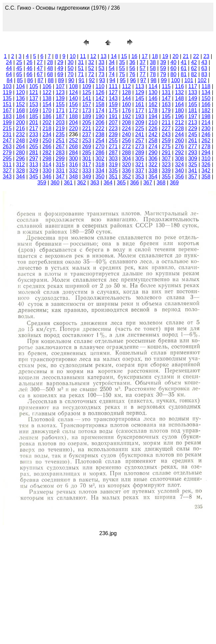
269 (87, 146)
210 (153, 122)
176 (126, 110)
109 (87, 86)
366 (134, 183)
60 (173, 68)
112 (126, 86)
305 (140, 158)
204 (73, 122)
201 (34, 122)
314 (47, 165)
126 (100, 92)
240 (126, 134)
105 (34, 86)
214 (206, 122)
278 (206, 146)
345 (34, 177)
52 (91, 68)
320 (126, 165)
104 (20, 86)
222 (100, 128)
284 (73, 152)
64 (9, 74)
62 (194, 68)
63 (204, 68)
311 (7, 165)
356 (179, 177)
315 (60, 165)
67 (40, 74)
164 (179, 104)
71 (81, 74)
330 (47, 171)
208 (126, 122)
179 (166, 110)
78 (153, 74)
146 (153, 98)
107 (60, 86)
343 (7, 177)
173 (87, 110)
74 (112, 74)
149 (193, 98)
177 (140, 110)
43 (204, 62)
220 (73, 128)
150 (206, 98)
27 (40, 62)
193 (140, 116)
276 (179, 146)
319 (113, 165)
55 (122, 68)
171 (60, 110)
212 (179, 122)
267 (60, 146)
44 (9, 68)
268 (73, 146)
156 (73, 104)
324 (179, 165)
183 (7, 116)
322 (153, 165)
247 (7, 140)
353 (140, 177)
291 (166, 152)
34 (112, 62)
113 (140, 86)
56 (132, 68)
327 (7, 171)
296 (20, 158)
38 (153, 62)
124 (73, 92)
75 (122, 74)
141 (87, 98)
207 (113, 122)
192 (126, 116)
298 (47, 158)
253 (87, 140)
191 (113, 116)
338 (153, 171)
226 (153, 128)
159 (113, 104)
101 (189, 80)
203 (60, 122)
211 (166, 122)
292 (179, 152)
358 (206, 177)
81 (184, 74)
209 (140, 122)
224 (126, 128)
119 (7, 92)
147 (166, 98)
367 (148, 183)
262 (206, 140)
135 (7, 98)
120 (20, 92)
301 (87, 158)
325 (193, 165)
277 (193, 146)
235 (60, 134)
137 (34, 98)
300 (73, 158)
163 (166, 104)
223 (113, 128)
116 (179, 86)
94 (112, 80)
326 (206, 165)
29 (60, 62)
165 (193, 104)
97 (143, 80)
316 (73, 165)
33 (101, 62)
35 (122, 62)
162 (153, 104)
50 (71, 68)
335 (113, 171)
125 (87, 92)
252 (73, 140)
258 (153, 140)
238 (100, 134)
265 (34, 146)
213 (193, 122)
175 (113, 110)
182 (206, 110)
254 (100, 140)
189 (87, 116)
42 (194, 62)
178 (153, 110)
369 (174, 183)
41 (184, 62)
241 (140, 134)
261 (193, 140)
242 (153, 134)
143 (113, 98)
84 (10, 80)
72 (91, 74)
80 (173, 74)
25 (19, 62)
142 (100, 98)
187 (60, 116)
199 (7, 122)
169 (34, 110)
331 (60, 171)
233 (34, 134)
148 (179, 98)
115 (166, 86)
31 (81, 62)
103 (7, 86)
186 (47, 116)
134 (206, 92)
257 (140, 140)
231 (7, 134)
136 (20, 98)
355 (166, 177)
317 (87, 165)
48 (50, 68)
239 (113, 134)
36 (132, 62)
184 (20, 116)
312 (20, 165)
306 (153, 158)
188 (73, 116)
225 (140, 128)
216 (20, 128)
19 (165, 56)
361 (68, 183)
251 (60, 140)
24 (9, 62)
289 (140, 152)
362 (81, 183)
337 (140, 171)
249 (34, 140)
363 (95, 183)
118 (206, 86)
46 (29, 68)
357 (193, 177)
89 (61, 80)
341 (193, 171)
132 (179, 92)
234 (47, 134)
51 (81, 68)
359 (42, 183)
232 (20, 134)
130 (153, 92)
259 (166, 140)
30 (71, 62)
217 (34, 128)
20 (176, 56)
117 (193, 86)
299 (60, 158)
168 (20, 110)
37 (143, 62)
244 (179, 134)
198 (206, 116)
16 (134, 56)
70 (71, 74)
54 (112, 68)
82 (194, 74)
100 (175, 80)
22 (196, 56)
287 (113, 152)
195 (166, 116)
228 (179, 128)
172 (73, 110)
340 (179, 171)
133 (193, 92)
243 (166, 134)
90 (71, 80)
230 (206, 128)
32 (91, 62)
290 (153, 152)
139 (60, 98)
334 (100, 171)
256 (126, 140)
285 (87, 152)
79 (163, 74)
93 (102, 80)
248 (20, 140)
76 (132, 74)
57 (143, 68)
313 (34, 165)
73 (101, 74)
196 (179, 116)
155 (60, 104)
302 (100, 158)
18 (155, 56)
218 (47, 128)
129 (140, 92)
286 (100, 152)
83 (204, 74)
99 (164, 80)
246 (206, 134)
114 (153, 86)
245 (193, 134)
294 (206, 152)
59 (163, 68)
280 (20, 152)
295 (7, 158)
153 (34, 104)
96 (133, 80)
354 (153, 177)
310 (206, 158)
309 (193, 158)
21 (186, 56)
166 (206, 104)
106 (47, 86)
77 (143, 74)
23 (206, 56)
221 (87, 128)
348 (73, 177)
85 (20, 80)
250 (47, 140)
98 (154, 80)
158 (100, 104)
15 (124, 56)
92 (92, 80)
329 (34, 171)
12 (93, 56)
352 (126, 177)
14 (114, 56)
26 (29, 62)
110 (100, 86)
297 (34, 158)
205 (87, 122)
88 (51, 80)
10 (73, 56)
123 (60, 92)
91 (82, 80)
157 (87, 104)
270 (100, 146)
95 (123, 80)
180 (179, 110)
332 (73, 171)
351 (113, 177)
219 (60, 128)
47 (40, 68)
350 (100, 177)
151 (7, 104)
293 (193, 152)
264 (20, 146)
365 (121, 183)
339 (166, 171)
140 (73, 98)
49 (60, 68)
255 (113, 140)
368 (161, 183)
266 (47, 146)
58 (153, 68)
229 (193, 128)
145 (140, 98)
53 (101, 68)
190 (100, 116)
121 (34, 92)
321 (140, 165)
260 (179, 140)
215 (7, 128)
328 (20, 171)
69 (60, 74)
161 (140, 104)
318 (100, 165)
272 (126, 146)
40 (173, 62)
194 (153, 116)
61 (184, 68)
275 (166, 146)
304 (126, 158)
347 (60, 177)
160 (126, 104)
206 (100, 122)
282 (47, 152)
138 (47, 98)
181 (193, 110)
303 (113, 158)
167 (7, 110)
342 (206, 171)
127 (113, 92)
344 (20, 177)
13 (104, 56)
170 (47, 110)
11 (83, 56)
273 (140, 146)
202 (47, 122)
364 (108, 183)
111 (113, 86)
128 (126, 92)
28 (50, 62)
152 (20, 104)
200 (20, 122)
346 (47, 177)
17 (145, 56)
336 (126, 171)
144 (126, 98)
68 (50, 74)
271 (113, 146)
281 (34, 152)
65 (19, 74)
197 (193, 116)
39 (163, 62)
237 (87, 134)
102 (202, 80)
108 (73, 86)
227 (166, 128)
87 (40, 80)
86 (30, 80)
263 (7, 146)
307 (166, 158)
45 (19, 68)
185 (34, 116)
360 (55, 183)
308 (179, 158)
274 (153, 146)
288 (126, 152)
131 (166, 92)
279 (7, 152)
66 (29, 74)
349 (87, 177)
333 (87, 171)
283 (60, 152)
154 (47, 104)
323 (166, 165)
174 (100, 110)
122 (47, 92)
